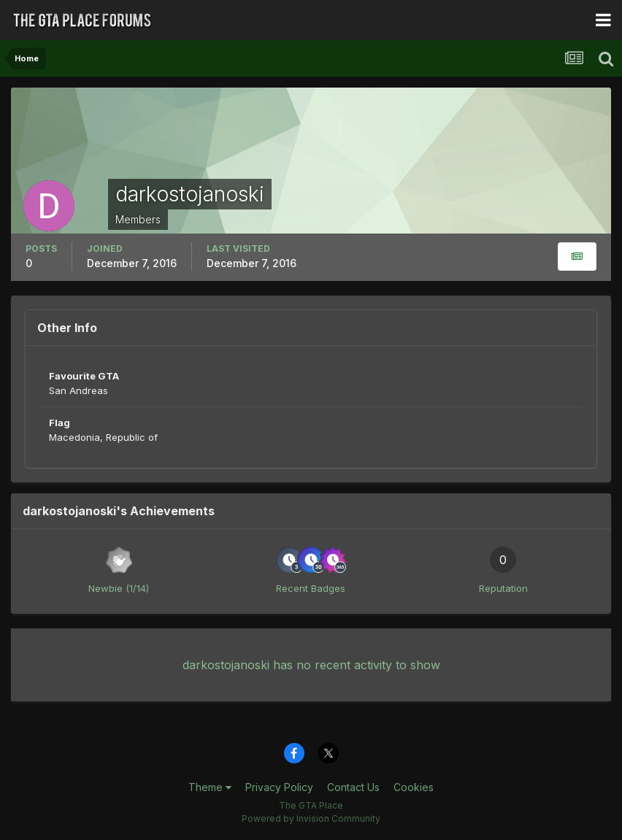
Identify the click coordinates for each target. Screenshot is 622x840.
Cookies (414, 787)
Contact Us (353, 787)
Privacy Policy (279, 787)
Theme (210, 787)
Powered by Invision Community (311, 818)
